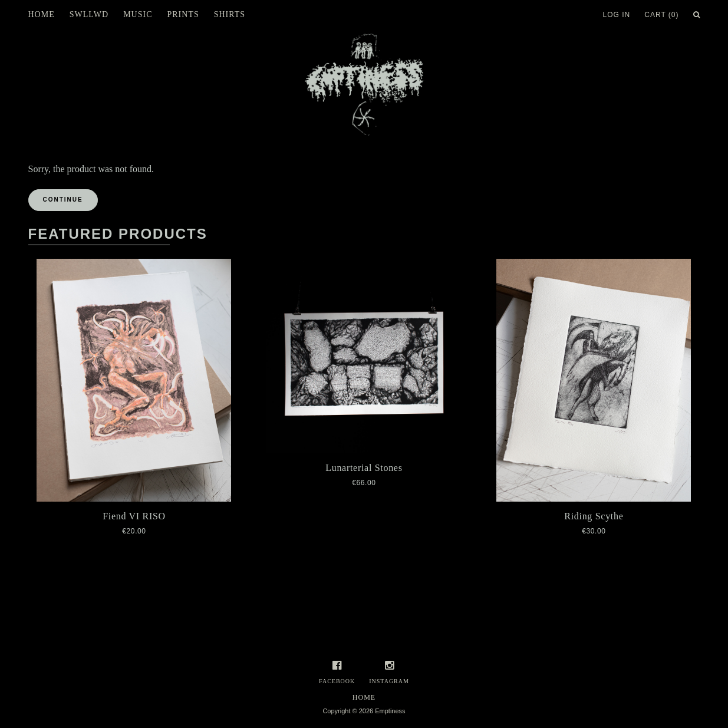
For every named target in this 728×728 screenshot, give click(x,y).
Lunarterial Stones (364, 468)
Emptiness (390, 711)
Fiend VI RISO (134, 516)
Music (138, 14)
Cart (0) (661, 15)
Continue (63, 200)
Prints (183, 14)
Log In (617, 15)
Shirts (230, 14)
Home (42, 14)
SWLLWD (89, 14)
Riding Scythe (594, 516)
